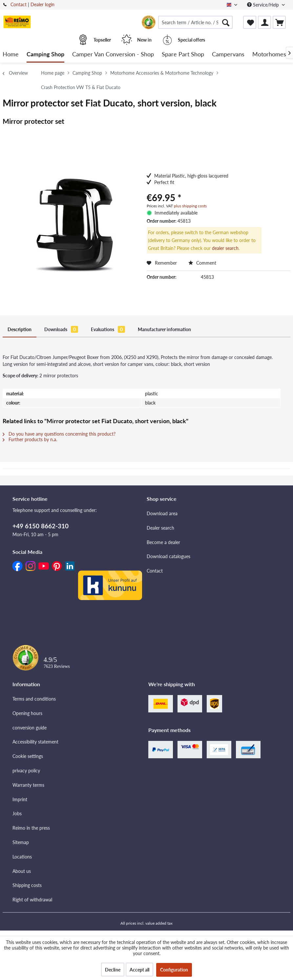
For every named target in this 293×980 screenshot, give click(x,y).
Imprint (20, 799)
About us (22, 871)
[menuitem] (195, 22)
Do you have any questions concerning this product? (59, 434)
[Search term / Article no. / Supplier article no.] (195, 22)
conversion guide (30, 728)
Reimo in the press (31, 828)
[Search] (226, 22)
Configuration (174, 970)
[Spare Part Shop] (183, 55)
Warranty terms (28, 785)
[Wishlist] (250, 22)
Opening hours (27, 713)
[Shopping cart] (279, 22)
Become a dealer (163, 542)
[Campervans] (228, 55)
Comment (202, 263)
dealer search (225, 248)
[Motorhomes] (269, 55)
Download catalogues (168, 556)
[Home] (11, 55)
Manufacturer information (164, 329)
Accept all (139, 970)
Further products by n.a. (30, 439)
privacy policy (26, 771)
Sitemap (21, 842)
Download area (162, 513)
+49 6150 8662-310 (41, 526)
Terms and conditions (34, 699)
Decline (113, 970)
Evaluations (108, 329)
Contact (19, 4)
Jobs (17, 813)
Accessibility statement (35, 742)
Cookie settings (28, 756)
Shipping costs (27, 885)
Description (20, 329)
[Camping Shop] (45, 55)
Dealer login (42, 4)
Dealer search (160, 528)
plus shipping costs (190, 206)
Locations (22, 857)
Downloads (61, 329)
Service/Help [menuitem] (264, 5)
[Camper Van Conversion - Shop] (113, 55)
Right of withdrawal (32, 900)
